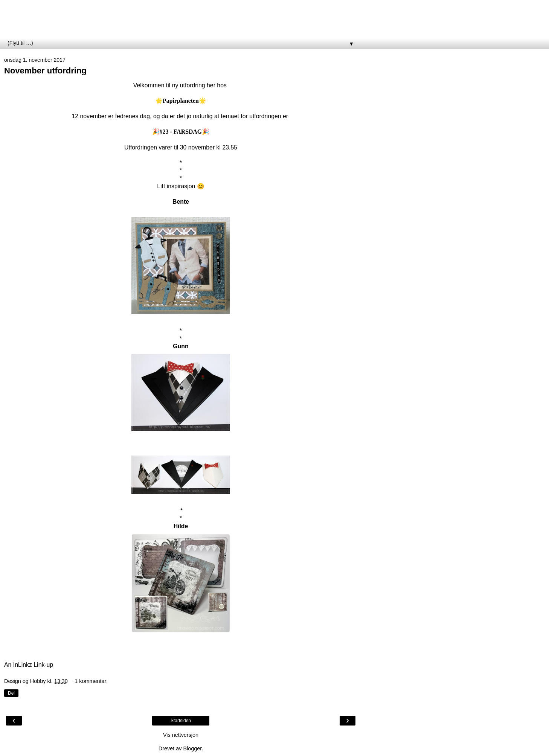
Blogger (192, 748)
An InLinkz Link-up (29, 665)
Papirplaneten (47, 22)
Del (11, 693)
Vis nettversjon (181, 735)
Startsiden (181, 721)
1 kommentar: (91, 681)
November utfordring (45, 71)
